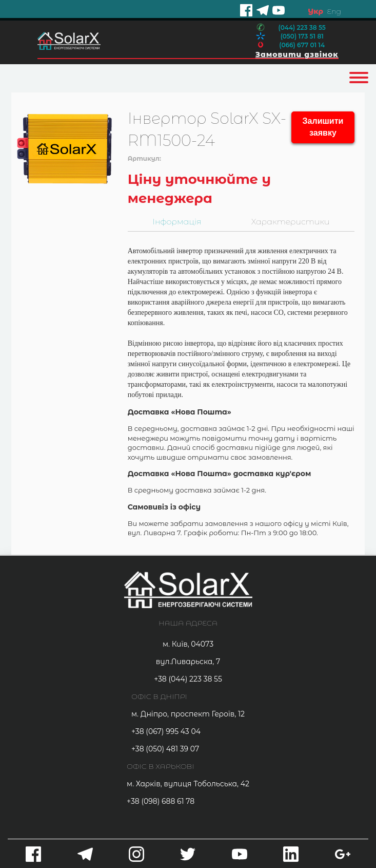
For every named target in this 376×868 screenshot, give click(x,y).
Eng (334, 11)
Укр (315, 11)
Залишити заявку (323, 127)
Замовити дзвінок (297, 54)
